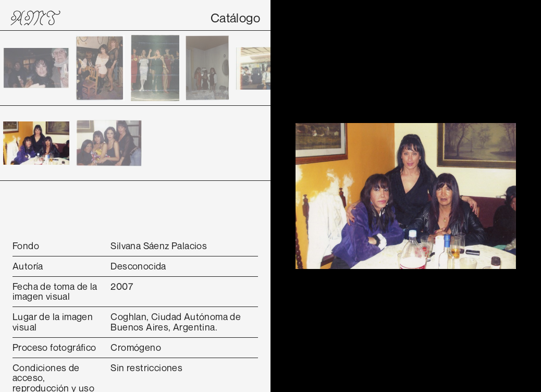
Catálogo (235, 18)
